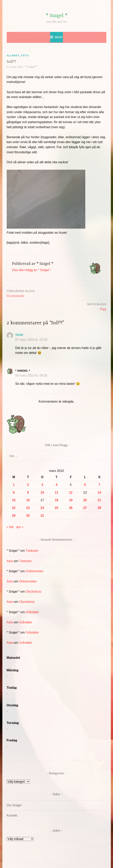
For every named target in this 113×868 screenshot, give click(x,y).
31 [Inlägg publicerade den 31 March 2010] (42, 516)
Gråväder (32, 612)
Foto (25, 55)
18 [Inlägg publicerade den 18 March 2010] (57, 500)
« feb (10, 527)
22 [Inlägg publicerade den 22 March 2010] (14, 508)
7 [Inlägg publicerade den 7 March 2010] (99, 485)
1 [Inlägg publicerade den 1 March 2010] (14, 485)
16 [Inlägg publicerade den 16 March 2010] (28, 500)
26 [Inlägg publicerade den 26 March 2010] (71, 508)
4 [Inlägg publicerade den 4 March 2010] (56, 485)
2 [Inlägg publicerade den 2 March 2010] (28, 485)
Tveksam (32, 551)
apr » (20, 527)
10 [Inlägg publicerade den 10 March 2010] (42, 493)
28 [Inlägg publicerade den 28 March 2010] (99, 508)
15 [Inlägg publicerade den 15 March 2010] (14, 500)
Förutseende (21, 293)
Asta (10, 561)
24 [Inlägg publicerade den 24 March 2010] (42, 508)
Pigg (97, 306)
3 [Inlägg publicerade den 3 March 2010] (42, 485)
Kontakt (12, 815)
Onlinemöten (35, 571)
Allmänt (13, 55)
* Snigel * (57, 16)
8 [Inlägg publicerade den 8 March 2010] (14, 493)
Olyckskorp (34, 592)
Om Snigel (14, 805)
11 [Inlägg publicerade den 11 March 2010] (57, 493)
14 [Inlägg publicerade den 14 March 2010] (99, 493)
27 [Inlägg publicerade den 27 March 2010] (85, 508)
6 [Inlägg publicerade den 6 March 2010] (85, 485)
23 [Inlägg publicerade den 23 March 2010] (28, 508)
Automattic (93, 861)
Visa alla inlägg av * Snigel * (31, 270)
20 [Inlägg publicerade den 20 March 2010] (85, 500)
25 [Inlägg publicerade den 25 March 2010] (57, 508)
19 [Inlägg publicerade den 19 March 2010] (71, 500)
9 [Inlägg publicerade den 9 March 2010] (28, 493)
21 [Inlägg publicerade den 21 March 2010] (99, 500)
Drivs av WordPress (27, 861)
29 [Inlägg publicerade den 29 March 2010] (14, 516)
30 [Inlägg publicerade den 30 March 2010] (28, 516)
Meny (59, 37)
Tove (19, 335)
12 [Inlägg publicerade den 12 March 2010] (71, 493)
